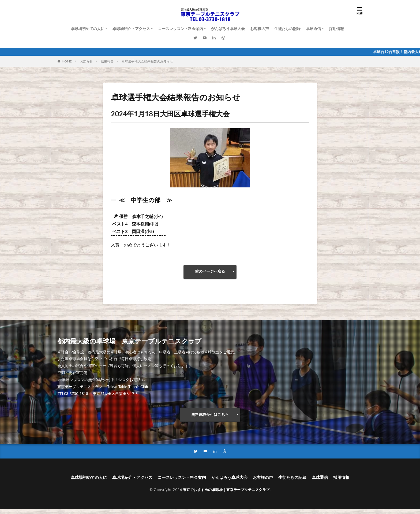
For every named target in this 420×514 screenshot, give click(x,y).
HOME (67, 61)
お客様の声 (260, 29)
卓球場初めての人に (88, 29)
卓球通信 (313, 29)
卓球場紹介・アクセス (131, 29)
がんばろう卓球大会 (228, 29)
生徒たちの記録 (287, 29)
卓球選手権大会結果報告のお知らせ (147, 61)
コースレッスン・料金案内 (181, 29)
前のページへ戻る (210, 272)
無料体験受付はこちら (210, 417)
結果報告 (107, 61)
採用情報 (336, 29)
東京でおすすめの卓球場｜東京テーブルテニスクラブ (226, 494)
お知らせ (86, 61)
